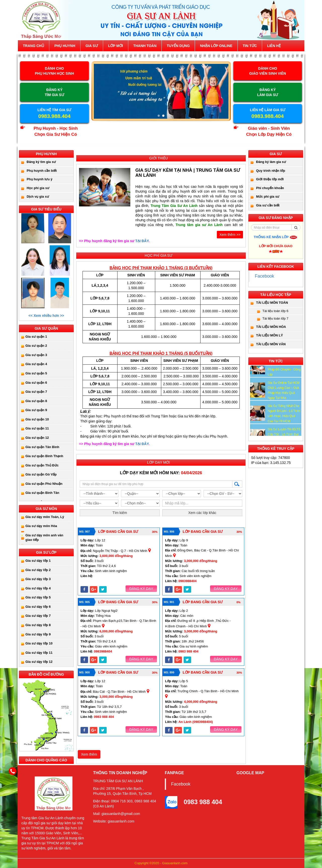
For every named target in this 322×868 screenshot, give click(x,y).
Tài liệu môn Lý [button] (270, 335)
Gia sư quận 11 (37, 428)
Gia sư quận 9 (36, 410)
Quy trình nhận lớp (271, 171)
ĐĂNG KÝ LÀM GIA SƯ (268, 92)
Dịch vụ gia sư (38, 197)
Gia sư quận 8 (36, 401)
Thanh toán (145, 46)
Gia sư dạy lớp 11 (39, 653)
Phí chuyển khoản (270, 188)
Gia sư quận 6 (36, 383)
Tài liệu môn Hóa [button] (271, 327)
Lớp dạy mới (158, 462)
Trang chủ (33, 46)
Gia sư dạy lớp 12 (39, 662)
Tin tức (250, 46)
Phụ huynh (65, 46)
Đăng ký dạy (141, 589)
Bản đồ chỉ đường (46, 674)
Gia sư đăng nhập (276, 218)
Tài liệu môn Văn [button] (271, 344)
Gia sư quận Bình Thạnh (44, 456)
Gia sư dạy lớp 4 (38, 588)
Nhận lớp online (216, 46)
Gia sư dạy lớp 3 (38, 579)
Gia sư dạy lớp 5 (38, 597)
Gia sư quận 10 (37, 419)
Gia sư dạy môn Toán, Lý (45, 517)
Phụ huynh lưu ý (39, 179)
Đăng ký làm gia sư (271, 162)
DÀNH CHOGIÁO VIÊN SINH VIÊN (268, 71)
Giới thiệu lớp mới (270, 179)
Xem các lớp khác (202, 513)
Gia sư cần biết (268, 205)
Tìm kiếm (120, 513)
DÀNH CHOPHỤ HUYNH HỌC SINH (54, 71)
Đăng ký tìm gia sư (41, 162)
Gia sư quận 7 (36, 392)
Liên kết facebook (276, 267)
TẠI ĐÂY (142, 241)
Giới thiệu (158, 158)
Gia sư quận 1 (36, 337)
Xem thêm (89, 754)
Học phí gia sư (38, 188)
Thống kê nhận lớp (276, 237)
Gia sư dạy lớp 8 (38, 625)
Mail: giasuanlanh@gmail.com (117, 814)
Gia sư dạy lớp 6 (38, 607)
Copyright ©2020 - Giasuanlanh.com (161, 863)
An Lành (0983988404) (196, 722)
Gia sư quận (46, 328)
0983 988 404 (188, 651)
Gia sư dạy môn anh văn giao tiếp (44, 538)
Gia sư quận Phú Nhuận (44, 484)
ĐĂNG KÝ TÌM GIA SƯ (54, 92)
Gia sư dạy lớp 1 (38, 561)
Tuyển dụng (178, 46)
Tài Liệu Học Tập (276, 295)
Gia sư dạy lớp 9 (38, 634)
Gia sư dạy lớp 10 (39, 643)
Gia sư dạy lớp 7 (38, 616)
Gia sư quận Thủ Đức (42, 465)
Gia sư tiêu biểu (46, 209)
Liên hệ (274, 46)
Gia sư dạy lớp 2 (38, 570)
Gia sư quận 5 (36, 373)
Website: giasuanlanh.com (114, 821)
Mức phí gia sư (268, 197)
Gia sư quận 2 (36, 346)
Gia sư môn (46, 509)
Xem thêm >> (230, 235)
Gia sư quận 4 (36, 364)
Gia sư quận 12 (37, 438)
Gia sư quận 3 (36, 355)
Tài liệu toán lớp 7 (275, 318)
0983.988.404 (54, 116)
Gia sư (92, 46)
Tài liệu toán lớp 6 (275, 311)
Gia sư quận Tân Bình (42, 447)
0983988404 (187, 581)
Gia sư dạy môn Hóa (41, 526)
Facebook (265, 276)
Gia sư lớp (46, 552)
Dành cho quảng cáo (46, 760)
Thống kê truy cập (276, 449)
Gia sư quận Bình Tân (42, 493)
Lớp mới (116, 46)
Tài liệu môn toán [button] (272, 303)
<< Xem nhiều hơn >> (46, 316)
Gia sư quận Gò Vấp (41, 474)
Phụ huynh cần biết (42, 171)
